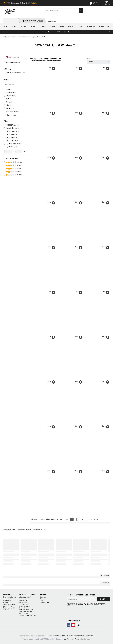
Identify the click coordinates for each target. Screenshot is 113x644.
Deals (6, 26)
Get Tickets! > (68, 32)
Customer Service (25, 606)
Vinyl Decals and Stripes (14, 73)
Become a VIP (7, 599)
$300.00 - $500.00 (11, 134)
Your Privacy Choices (75, 636)
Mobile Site (90, 636)
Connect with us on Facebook (68, 625)
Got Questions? (24, 604)
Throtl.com (23, 11)
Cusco (8, 102)
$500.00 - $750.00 (11, 138)
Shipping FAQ (23, 601)
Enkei (7, 105)
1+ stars (14, 175)
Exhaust (42, 26)
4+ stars (14, 165)
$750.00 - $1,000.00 (12, 141)
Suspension (91, 26)
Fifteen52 (9, 108)
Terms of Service (81, 639)
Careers (43, 599)
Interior (71, 26)
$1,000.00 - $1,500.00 (13, 144)
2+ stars (14, 172)
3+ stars (14, 169)
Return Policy (23, 603)
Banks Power (10, 96)
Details (34, 3)
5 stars (14, 162)
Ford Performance (11, 111)
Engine (33, 26)
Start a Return (23, 599)
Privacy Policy (93, 603)
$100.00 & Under (11, 125)
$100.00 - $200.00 (11, 128)
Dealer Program (45, 603)
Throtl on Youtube (73, 625)
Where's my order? (25, 597)
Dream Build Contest (10, 597)
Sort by (89, 59)
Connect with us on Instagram (78, 625)
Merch (14, 26)
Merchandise (7, 601)
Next (95, 519)
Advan (8, 89)
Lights (80, 26)
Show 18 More (12, 115)
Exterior (52, 26)
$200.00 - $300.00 (11, 131)
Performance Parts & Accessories (14, 37)
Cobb (7, 99)
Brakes (24, 26)
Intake (62, 26)
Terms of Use (23, 613)
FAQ (41, 601)
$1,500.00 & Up (11, 147)
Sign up (103, 599)
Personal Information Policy (28, 615)
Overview (43, 597)
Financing (6, 603)
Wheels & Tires (104, 26)
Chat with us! (23, 608)
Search (81, 11)
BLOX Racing (10, 93)
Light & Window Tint (38, 37)
